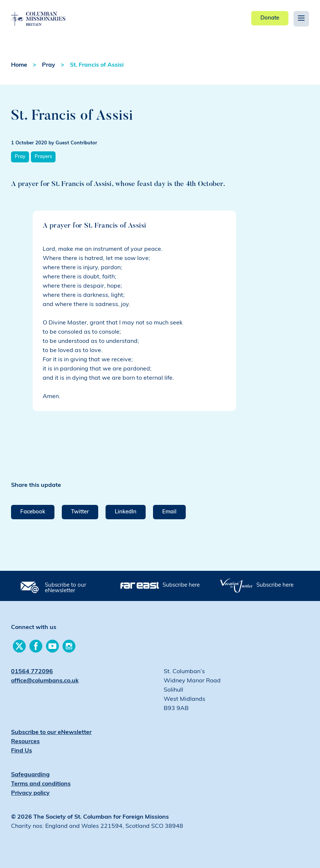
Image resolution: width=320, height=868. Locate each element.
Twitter (80, 512)
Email (169, 512)
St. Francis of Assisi (97, 65)
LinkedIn (126, 512)
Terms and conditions (41, 784)
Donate (270, 18)
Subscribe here (181, 585)
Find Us (22, 751)
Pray (49, 65)
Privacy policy (30, 793)
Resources (25, 742)
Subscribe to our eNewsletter (65, 588)
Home (19, 65)
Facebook (33, 512)
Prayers (43, 157)
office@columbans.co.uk (45, 681)
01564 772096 (32, 672)
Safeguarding (30, 775)
